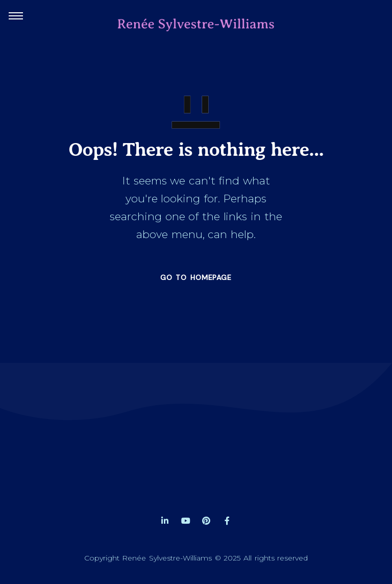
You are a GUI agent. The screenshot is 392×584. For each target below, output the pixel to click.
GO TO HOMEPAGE (196, 277)
